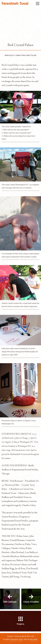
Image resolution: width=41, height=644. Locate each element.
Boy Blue (34, 639)
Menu (38, 4)
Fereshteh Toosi (15, 4)
